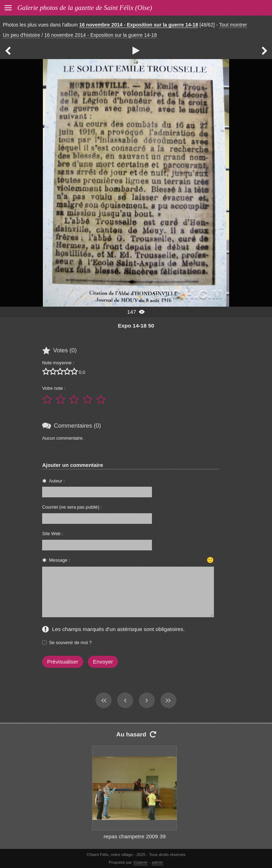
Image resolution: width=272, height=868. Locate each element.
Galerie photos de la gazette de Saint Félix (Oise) (85, 8)
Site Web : (53, 534)
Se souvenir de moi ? (70, 643)
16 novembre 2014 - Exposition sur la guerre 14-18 (139, 25)
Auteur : (57, 481)
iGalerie (141, 862)
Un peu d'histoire (21, 35)
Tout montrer (233, 25)
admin (157, 862)
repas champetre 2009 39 (134, 836)
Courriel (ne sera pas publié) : (72, 507)
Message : (59, 560)
